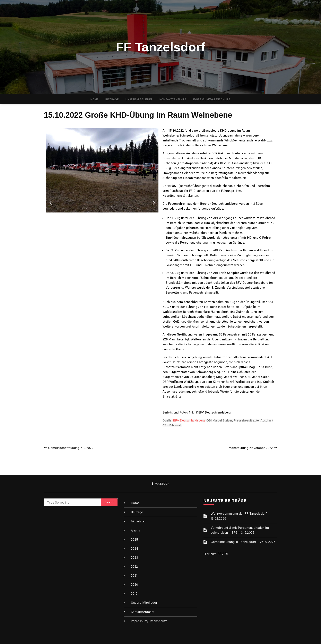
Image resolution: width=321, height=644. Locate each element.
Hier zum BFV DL (216, 554)
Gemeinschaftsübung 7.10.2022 (71, 448)
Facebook (160, 484)
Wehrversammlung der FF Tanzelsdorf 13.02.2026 (239, 516)
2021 (134, 576)
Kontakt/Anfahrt (173, 99)
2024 (134, 549)
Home (94, 99)
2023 (134, 558)
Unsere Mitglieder (139, 99)
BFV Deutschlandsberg (189, 420)
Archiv (135, 530)
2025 (134, 539)
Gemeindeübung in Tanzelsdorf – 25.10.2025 (243, 542)
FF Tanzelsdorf (160, 47)
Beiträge (112, 99)
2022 (134, 567)
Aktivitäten (139, 521)
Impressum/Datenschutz (212, 99)
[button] (50, 203)
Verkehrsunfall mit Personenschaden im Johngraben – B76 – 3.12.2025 (240, 530)
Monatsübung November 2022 (251, 448)
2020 (134, 585)
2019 (134, 594)
